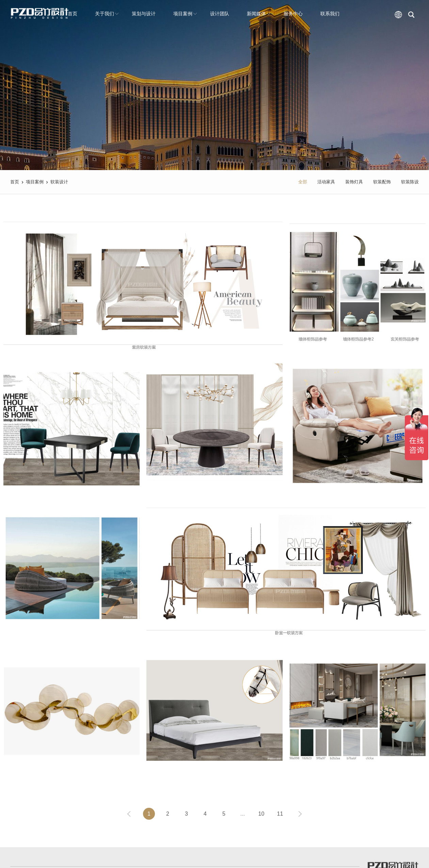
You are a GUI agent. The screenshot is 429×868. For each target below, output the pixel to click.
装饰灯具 (354, 182)
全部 (303, 182)
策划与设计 (144, 14)
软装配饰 (382, 182)
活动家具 (326, 182)
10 (261, 814)
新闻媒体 (259, 14)
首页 (73, 14)
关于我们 (107, 14)
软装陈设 (410, 182)
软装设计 (59, 182)
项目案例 (185, 14)
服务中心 (293, 14)
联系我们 (330, 14)
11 (280, 814)
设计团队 (220, 14)
